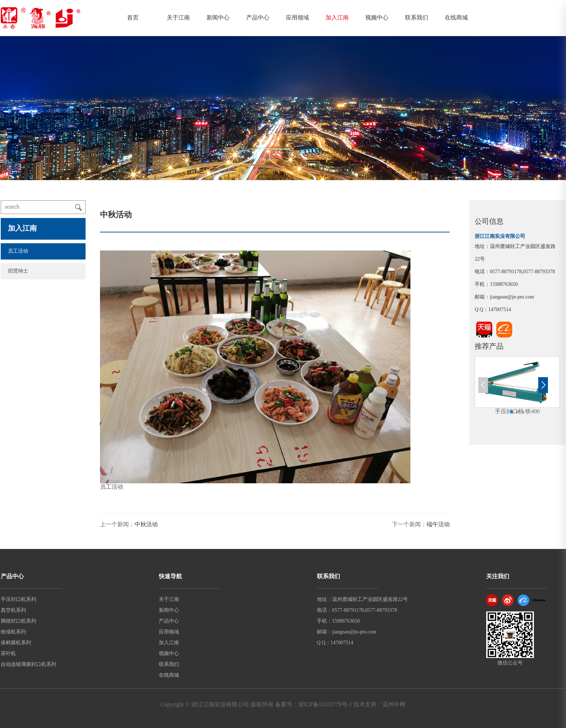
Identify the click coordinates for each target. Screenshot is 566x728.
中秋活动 (146, 525)
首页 (133, 18)
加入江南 (337, 18)
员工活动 (18, 251)
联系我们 (417, 18)
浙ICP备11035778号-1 (325, 705)
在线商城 (456, 18)
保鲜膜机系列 (16, 643)
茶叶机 (8, 654)
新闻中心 (218, 18)
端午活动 (438, 525)
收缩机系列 (13, 632)
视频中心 (377, 18)
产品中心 (258, 18)
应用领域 (297, 18)
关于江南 (178, 18)
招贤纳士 (18, 271)
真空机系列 (13, 611)
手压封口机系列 (18, 600)
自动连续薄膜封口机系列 (29, 665)
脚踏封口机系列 (18, 621)
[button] (511, 412)
